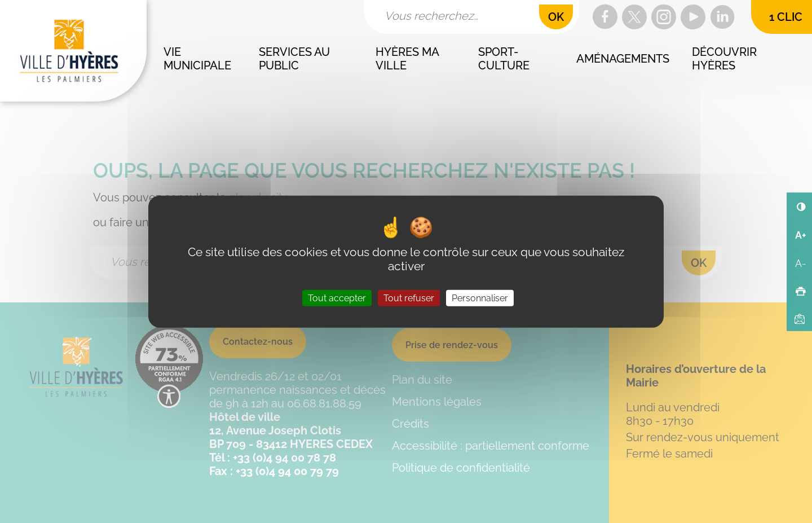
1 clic (786, 17)
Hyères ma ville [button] (408, 59)
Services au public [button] (296, 59)
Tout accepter (337, 298)
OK (556, 17)
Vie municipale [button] (197, 59)
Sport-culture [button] (504, 59)
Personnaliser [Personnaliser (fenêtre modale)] (480, 298)
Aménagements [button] (623, 59)
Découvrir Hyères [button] (726, 59)
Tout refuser (409, 298)
